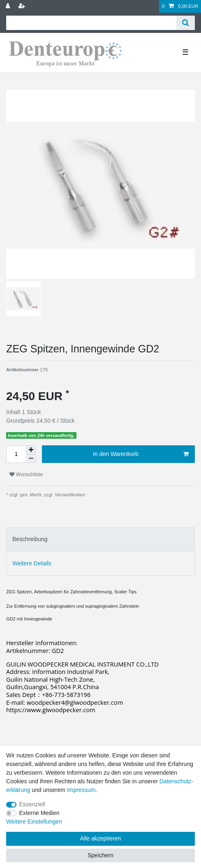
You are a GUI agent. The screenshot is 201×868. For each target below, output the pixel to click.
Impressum (81, 790)
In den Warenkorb (141, 454)
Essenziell (32, 804)
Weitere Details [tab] (32, 563)
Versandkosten (69, 495)
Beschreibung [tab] (30, 539)
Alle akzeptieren (101, 838)
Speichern (100, 855)
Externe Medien (39, 813)
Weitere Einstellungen (34, 822)
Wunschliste (26, 475)
